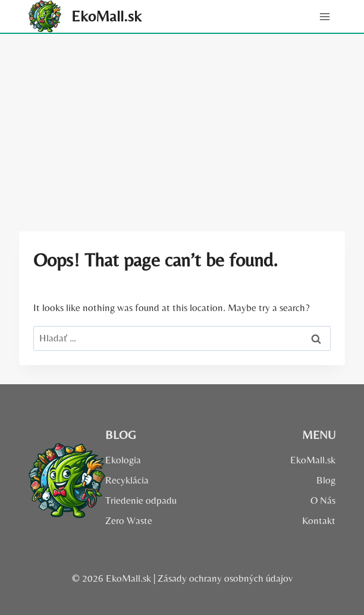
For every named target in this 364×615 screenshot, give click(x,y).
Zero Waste (129, 520)
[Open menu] (324, 16)
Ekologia (123, 460)
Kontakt (319, 520)
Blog (326, 480)
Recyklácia (127, 480)
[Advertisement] (182, 123)
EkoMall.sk (313, 460)
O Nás (323, 500)
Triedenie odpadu (141, 500)
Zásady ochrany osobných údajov (225, 578)
